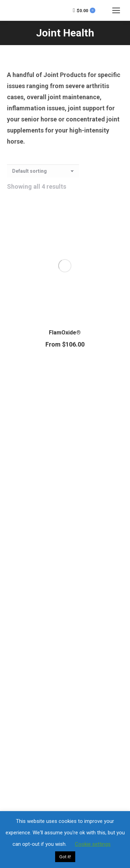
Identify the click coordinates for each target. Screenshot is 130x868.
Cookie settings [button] (93, 844)
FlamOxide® (65, 333)
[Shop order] (43, 171)
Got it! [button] (65, 857)
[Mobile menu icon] (116, 10)
